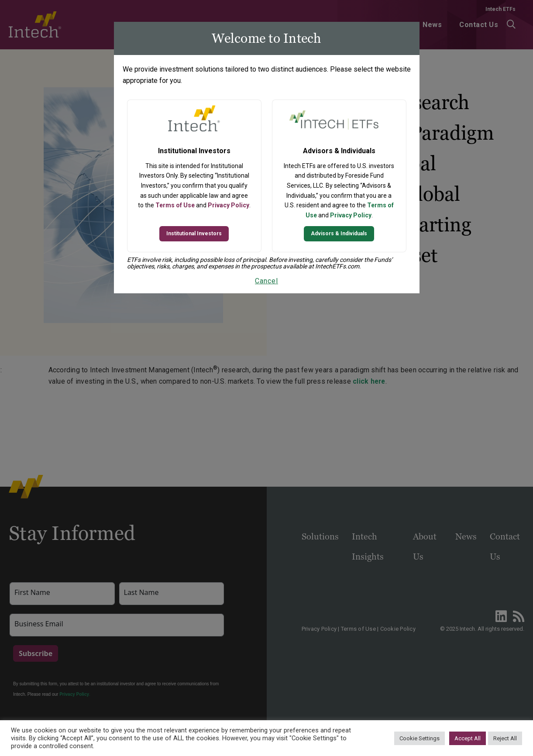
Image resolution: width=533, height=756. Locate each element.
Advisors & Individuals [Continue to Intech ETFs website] (339, 234)
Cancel (266, 281)
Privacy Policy (229, 205)
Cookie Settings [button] (420, 738)
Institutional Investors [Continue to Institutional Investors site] (194, 234)
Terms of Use (175, 205)
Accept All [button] (468, 738)
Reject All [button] (505, 738)
